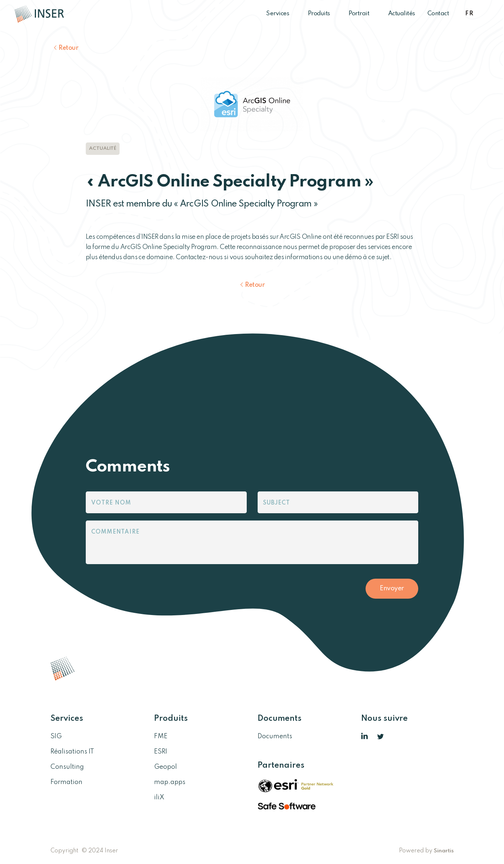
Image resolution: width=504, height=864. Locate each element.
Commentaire (115, 532)
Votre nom (111, 503)
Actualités (402, 14)
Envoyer (392, 588)
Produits (322, 14)
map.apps (170, 782)
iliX (159, 797)
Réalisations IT (72, 752)
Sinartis (444, 851)
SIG (56, 736)
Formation (66, 782)
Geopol (166, 767)
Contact (438, 14)
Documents (275, 736)
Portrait (362, 14)
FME (161, 736)
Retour (68, 48)
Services (281, 14)
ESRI (161, 752)
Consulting (67, 767)
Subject (277, 503)
